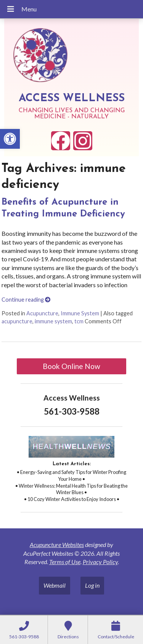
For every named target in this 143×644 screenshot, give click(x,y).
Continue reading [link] (26, 300)
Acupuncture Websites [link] (57, 545)
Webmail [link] (55, 585)
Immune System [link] (80, 313)
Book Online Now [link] (71, 366)
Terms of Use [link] (65, 562)
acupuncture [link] (17, 321)
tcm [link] (79, 321)
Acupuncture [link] (42, 313)
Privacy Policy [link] (100, 562)
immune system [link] (53, 321)
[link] (10, 139)
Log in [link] (92, 585)
